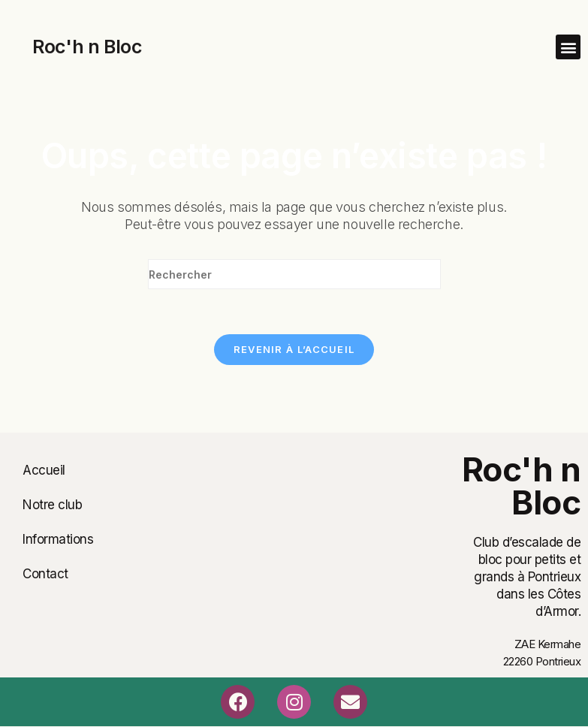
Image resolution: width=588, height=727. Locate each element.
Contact (45, 574)
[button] (568, 47)
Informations (58, 539)
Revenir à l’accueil (294, 349)
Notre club (52, 505)
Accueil (44, 470)
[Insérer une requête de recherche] (294, 274)
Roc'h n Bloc (87, 47)
